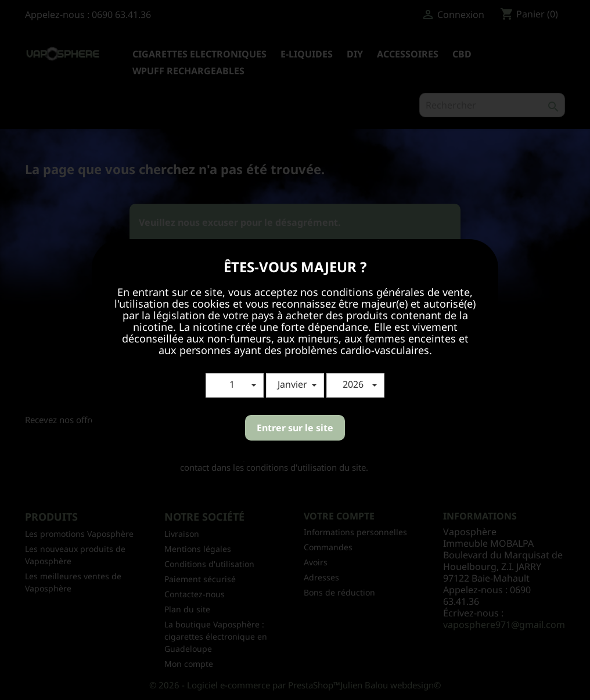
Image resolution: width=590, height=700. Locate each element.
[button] (235, 385)
